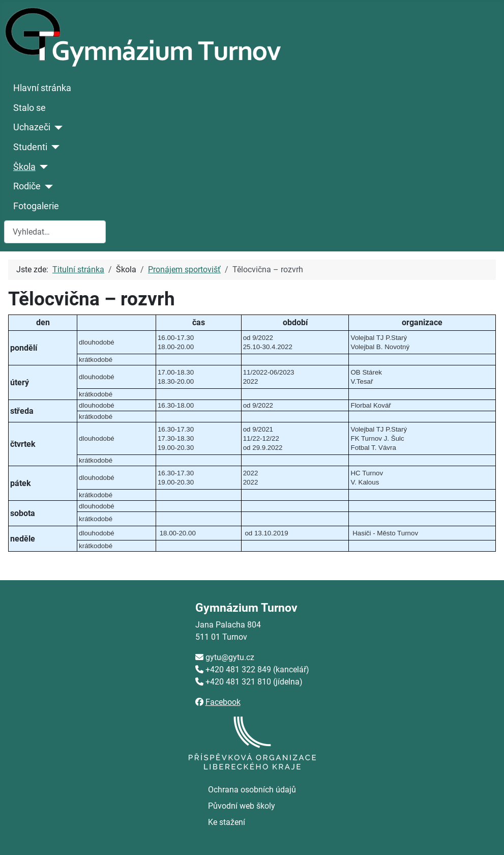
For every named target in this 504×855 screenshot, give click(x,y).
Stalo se (29, 108)
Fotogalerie (36, 206)
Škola (24, 167)
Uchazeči (32, 127)
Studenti (30, 147)
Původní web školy (242, 806)
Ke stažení (227, 822)
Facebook (223, 702)
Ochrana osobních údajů (252, 790)
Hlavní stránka (42, 88)
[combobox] (55, 232)
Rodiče (27, 186)
